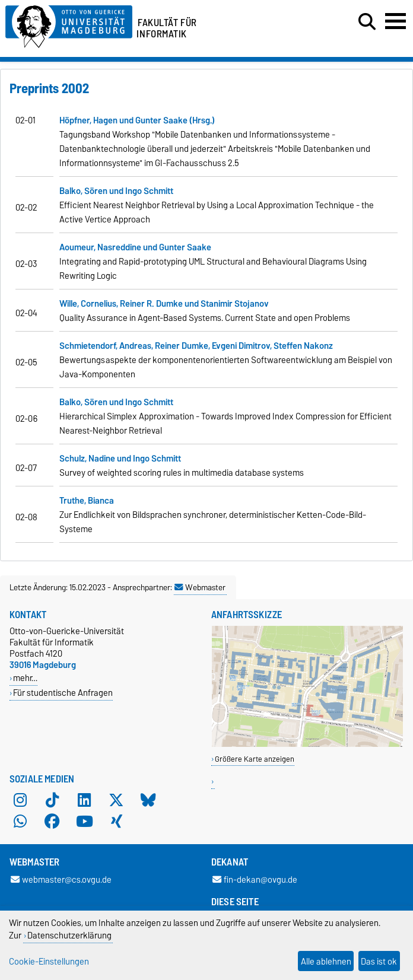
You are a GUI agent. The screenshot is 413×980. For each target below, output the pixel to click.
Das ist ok (379, 961)
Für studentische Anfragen (63, 693)
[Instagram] (20, 800)
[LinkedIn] (84, 800)
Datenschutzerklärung (69, 935)
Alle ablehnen (326, 961)
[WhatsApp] (20, 822)
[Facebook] (52, 822)
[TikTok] (52, 800)
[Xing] (116, 822)
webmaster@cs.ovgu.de (61, 879)
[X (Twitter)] (116, 800)
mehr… (25, 678)
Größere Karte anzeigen (255, 759)
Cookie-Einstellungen (49, 961)
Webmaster (200, 587)
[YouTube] (84, 822)
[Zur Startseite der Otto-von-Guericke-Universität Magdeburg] (69, 25)
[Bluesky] (148, 800)
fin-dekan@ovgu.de (255, 879)
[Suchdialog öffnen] (367, 22)
